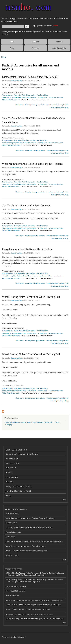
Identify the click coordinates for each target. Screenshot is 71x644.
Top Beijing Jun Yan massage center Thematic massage (25, 546)
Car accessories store (56, 97)
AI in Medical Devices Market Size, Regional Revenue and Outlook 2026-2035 (33, 605)
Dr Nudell (9, 473)
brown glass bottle (12, 513)
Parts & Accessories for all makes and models (37, 100)
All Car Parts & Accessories (11, 100)
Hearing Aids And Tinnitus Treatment (18, 487)
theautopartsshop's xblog (60, 108)
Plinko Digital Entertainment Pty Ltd (18, 491)
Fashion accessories (19, 422)
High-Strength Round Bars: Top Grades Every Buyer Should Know (29, 614)
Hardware (40, 422)
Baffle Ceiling (10, 537)
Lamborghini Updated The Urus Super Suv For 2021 (30, 77)
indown (8, 496)
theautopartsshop (16, 81)
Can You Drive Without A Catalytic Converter (27, 205)
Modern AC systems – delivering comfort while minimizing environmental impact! (34, 541)
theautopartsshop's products (35, 105)
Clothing (8, 422)
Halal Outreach (11, 468)
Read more (19, 104)
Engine (57, 422)
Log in (35, 26)
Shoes (29, 422)
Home (12, 42)
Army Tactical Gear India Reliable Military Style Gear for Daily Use (29, 527)
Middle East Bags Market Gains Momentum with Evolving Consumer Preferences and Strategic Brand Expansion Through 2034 (34, 581)
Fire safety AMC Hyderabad (15, 591)
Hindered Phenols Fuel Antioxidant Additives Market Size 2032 (28, 610)
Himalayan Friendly (12, 555)
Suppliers (35, 42)
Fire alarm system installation (16, 586)
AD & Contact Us (59, 48)
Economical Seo (11, 523)
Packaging (8, 425)
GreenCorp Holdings (13, 463)
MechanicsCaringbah (13, 532)
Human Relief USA (12, 459)
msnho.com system (18, 637)
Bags (34, 422)
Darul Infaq (9, 482)
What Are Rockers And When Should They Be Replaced (32, 164)
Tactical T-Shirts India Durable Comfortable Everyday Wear (26, 551)
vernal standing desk (13, 596)
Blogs (12, 48)
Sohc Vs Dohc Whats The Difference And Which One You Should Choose (33, 120)
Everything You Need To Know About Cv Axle (27, 249)
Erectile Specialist (12, 477)
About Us (36, 48)
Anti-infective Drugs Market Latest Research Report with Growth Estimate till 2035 (35, 619)
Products (59, 42)
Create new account (46, 26)
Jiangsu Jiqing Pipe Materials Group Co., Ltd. (22, 454)
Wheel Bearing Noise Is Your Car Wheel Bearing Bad (31, 297)
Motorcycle (49, 422)
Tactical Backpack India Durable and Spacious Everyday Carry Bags (30, 518)
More (64, 500)
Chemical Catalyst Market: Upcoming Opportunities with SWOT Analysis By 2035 (34, 600)
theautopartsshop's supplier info (57, 105)
